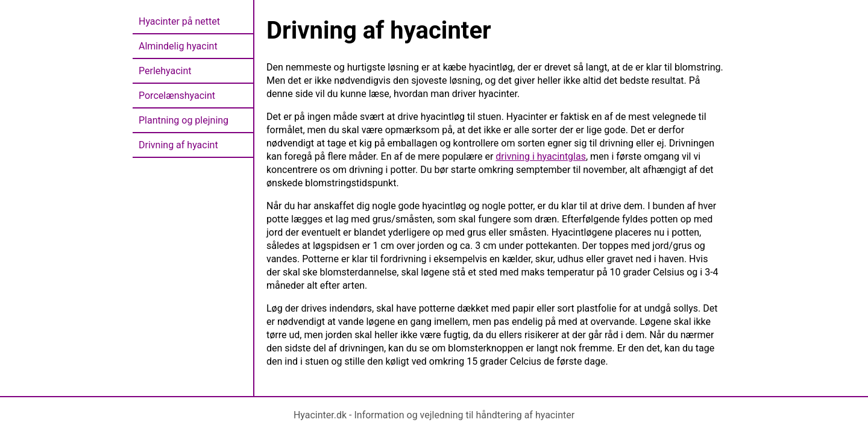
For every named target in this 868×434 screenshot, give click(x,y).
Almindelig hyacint (178, 46)
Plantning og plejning (184, 120)
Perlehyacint (165, 71)
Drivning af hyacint (178, 145)
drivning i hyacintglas (541, 156)
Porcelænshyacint (177, 96)
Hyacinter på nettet (179, 21)
